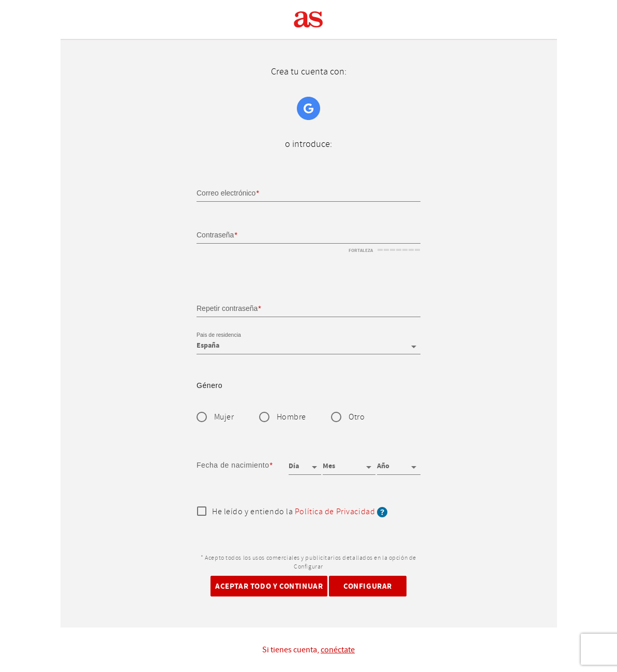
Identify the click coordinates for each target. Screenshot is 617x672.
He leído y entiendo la (300, 512)
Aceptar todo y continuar (269, 586)
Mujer (224, 417)
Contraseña (215, 235)
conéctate (338, 650)
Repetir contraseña (227, 308)
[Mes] (349, 462)
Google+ (309, 108)
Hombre (291, 417)
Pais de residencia (219, 335)
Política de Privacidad (335, 512)
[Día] (305, 462)
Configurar (368, 586)
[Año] (399, 462)
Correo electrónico (226, 193)
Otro (357, 417)
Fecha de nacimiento (233, 465)
